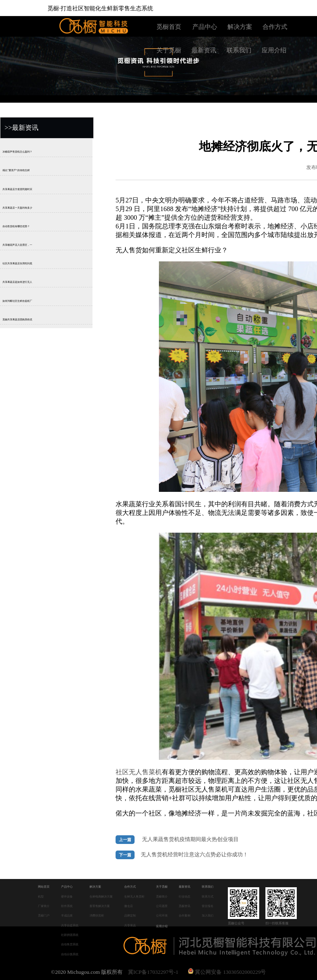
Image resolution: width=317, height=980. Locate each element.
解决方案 (240, 27)
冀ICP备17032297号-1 (153, 972)
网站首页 (44, 887)
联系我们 (239, 50)
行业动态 (185, 897)
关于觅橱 (169, 50)
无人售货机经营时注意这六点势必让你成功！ (194, 855)
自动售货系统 (70, 944)
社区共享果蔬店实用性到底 (17, 263)
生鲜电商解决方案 (101, 897)
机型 (41, 897)
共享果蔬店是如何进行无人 (17, 282)
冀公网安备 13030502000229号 (227, 972)
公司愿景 (162, 906)
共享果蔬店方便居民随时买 (17, 189)
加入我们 (208, 915)
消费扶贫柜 (97, 915)
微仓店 (129, 906)
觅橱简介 (162, 897)
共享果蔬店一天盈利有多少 (17, 208)
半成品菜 (67, 915)
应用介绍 (274, 50)
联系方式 (208, 897)
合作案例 (185, 915)
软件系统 (67, 906)
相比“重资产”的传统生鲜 (16, 171)
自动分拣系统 (70, 954)
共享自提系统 (70, 925)
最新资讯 (204, 50)
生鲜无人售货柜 (134, 897)
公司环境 (162, 915)
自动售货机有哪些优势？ (16, 226)
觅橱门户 (44, 915)
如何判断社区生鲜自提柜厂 (17, 301)
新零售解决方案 (100, 906)
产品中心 (205, 27)
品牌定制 (130, 915)
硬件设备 (67, 897)
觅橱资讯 (185, 906)
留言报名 (208, 906)
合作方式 (275, 27)
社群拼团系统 (70, 935)
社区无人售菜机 (139, 772)
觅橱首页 (169, 27)
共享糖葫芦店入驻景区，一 (17, 245)
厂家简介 (44, 906)
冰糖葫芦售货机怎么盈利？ (17, 152)
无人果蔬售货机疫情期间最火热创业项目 (190, 839)
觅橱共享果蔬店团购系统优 (17, 320)
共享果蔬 (130, 925)
